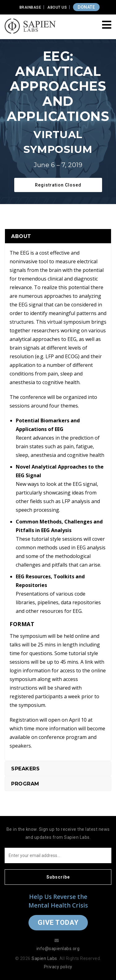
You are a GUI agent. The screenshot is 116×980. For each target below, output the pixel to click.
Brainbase (30, 7)
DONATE (86, 7)
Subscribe (58, 877)
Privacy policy (58, 967)
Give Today (58, 923)
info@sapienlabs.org (58, 949)
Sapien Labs (44, 958)
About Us (57, 7)
